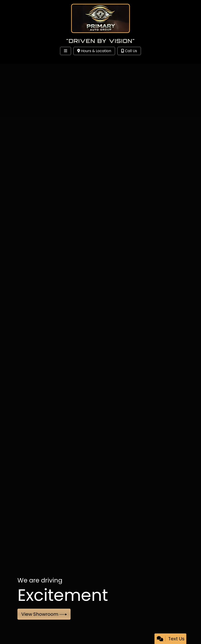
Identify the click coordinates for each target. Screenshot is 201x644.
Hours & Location (94, 51)
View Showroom (44, 614)
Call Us (129, 51)
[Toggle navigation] (66, 51)
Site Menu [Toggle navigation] (18, 60)
